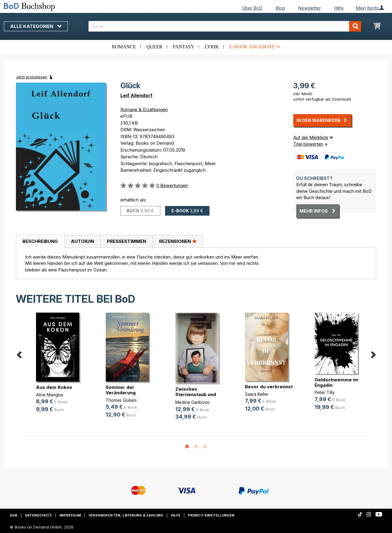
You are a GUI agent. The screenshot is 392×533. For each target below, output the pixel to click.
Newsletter (309, 8)
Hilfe (339, 8)
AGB (14, 515)
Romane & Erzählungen (144, 109)
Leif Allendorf (136, 95)
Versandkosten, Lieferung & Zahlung (126, 515)
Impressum (70, 515)
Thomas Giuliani (121, 400)
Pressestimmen (127, 241)
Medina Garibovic (193, 402)
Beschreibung (40, 241)
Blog (280, 8)
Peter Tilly (325, 392)
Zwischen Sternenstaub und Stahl (196, 394)
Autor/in (82, 241)
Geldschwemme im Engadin (336, 382)
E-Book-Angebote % (255, 47)
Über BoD (252, 8)
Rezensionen (178, 241)
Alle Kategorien (36, 26)
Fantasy (184, 47)
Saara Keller (257, 394)
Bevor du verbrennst (269, 387)
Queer (154, 47)
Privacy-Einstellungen (211, 515)
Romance (124, 47)
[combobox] (225, 26)
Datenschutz (38, 515)
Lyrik (212, 47)
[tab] (40, 241)
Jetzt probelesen (32, 77)
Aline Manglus (50, 395)
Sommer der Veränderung (121, 390)
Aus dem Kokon (54, 387)
